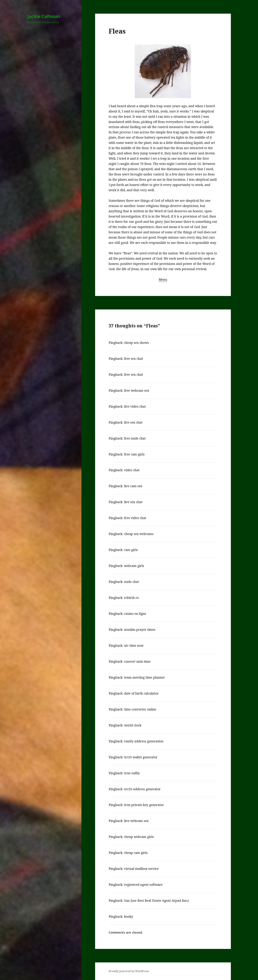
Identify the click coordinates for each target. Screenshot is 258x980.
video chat (132, 470)
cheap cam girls (136, 853)
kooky (129, 917)
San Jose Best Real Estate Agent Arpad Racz (156, 901)
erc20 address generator (142, 789)
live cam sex (133, 486)
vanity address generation (144, 741)
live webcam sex (136, 821)
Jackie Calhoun (44, 16)
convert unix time (137, 661)
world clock (133, 725)
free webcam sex (137, 391)
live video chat (135, 406)
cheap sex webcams (139, 534)
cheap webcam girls (139, 837)
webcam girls (134, 566)
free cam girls (134, 454)
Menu (163, 280)
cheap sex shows (136, 343)
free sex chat (134, 359)
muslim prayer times (140, 630)
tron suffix (132, 773)
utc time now (134, 646)
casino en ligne (135, 614)
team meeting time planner (144, 677)
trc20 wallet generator (141, 757)
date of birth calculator (141, 693)
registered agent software (143, 885)
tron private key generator (144, 805)
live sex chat (133, 422)
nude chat (131, 582)
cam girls (131, 550)
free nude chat (135, 438)
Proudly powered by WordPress (129, 971)
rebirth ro (131, 598)
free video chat (135, 518)
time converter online (140, 709)
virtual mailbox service (141, 869)
